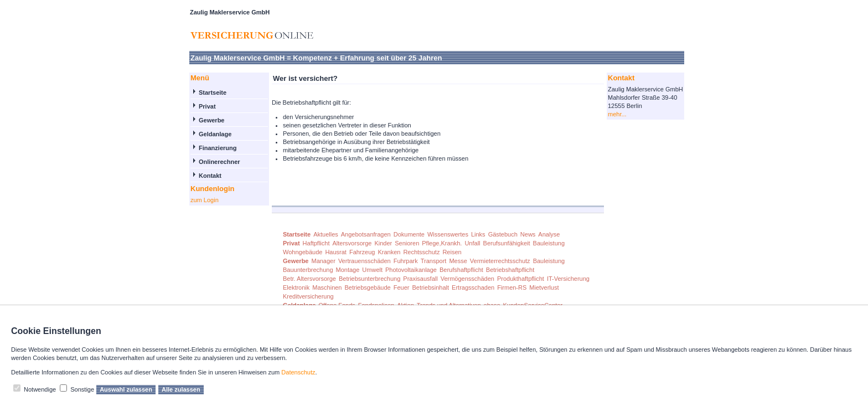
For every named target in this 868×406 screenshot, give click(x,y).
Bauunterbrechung (308, 270)
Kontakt (210, 176)
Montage (348, 270)
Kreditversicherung (308, 296)
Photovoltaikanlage (411, 270)
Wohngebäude (303, 252)
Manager (323, 261)
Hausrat (336, 252)
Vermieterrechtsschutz (500, 261)
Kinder (383, 243)
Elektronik (296, 287)
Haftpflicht (316, 243)
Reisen (452, 252)
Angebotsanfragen (366, 234)
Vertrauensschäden (365, 261)
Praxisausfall (420, 279)
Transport (434, 261)
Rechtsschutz (421, 252)
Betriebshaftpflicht (510, 270)
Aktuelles (326, 234)
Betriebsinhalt (430, 287)
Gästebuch (503, 234)
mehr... (617, 114)
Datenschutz (298, 372)
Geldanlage (215, 134)
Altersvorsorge (352, 243)
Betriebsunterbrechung (370, 279)
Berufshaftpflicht (461, 270)
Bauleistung (549, 243)
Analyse (549, 234)
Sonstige (82, 389)
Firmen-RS (512, 287)
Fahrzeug (362, 252)
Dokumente (409, 234)
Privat (207, 106)
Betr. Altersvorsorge (309, 279)
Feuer (402, 287)
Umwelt (372, 270)
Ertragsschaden (473, 287)
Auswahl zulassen (126, 389)
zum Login (205, 200)
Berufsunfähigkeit (507, 243)
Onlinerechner (219, 162)
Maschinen (327, 287)
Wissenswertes (448, 234)
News (528, 234)
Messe (458, 261)
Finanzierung (218, 148)
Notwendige (40, 389)
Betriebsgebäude (368, 287)
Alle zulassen (181, 389)
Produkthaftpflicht (521, 279)
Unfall (472, 243)
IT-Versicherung (568, 279)
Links (478, 234)
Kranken (389, 252)
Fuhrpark (406, 261)
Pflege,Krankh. (442, 243)
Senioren (407, 243)
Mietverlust (544, 287)
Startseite (213, 92)
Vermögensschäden (467, 279)
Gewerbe (211, 120)
